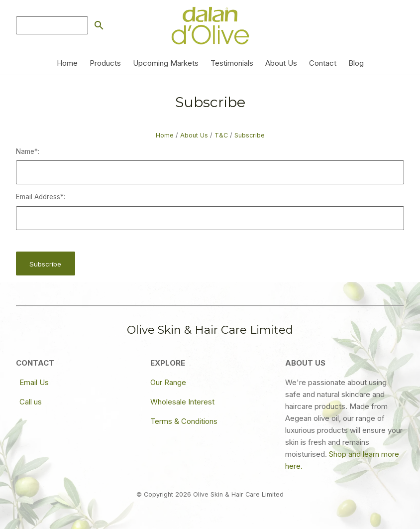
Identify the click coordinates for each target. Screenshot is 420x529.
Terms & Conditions (184, 421)
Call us (31, 402)
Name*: (28, 151)
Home (67, 63)
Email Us (34, 382)
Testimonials (232, 63)
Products (105, 63)
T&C (221, 135)
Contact (323, 63)
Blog (356, 63)
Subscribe (250, 135)
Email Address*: (41, 197)
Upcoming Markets (166, 63)
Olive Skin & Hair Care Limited (238, 494)
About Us (281, 63)
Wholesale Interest (182, 402)
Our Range (168, 382)
